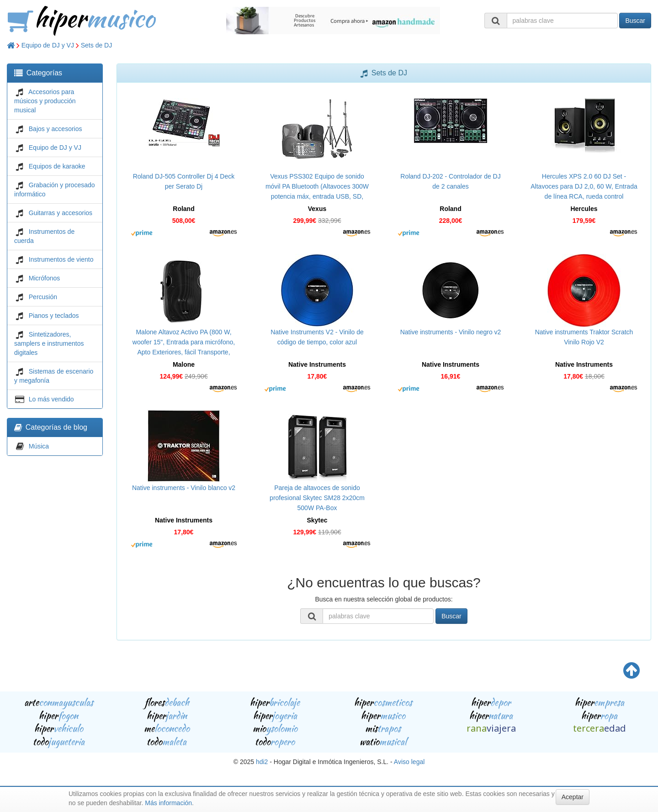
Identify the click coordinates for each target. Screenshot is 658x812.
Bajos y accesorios (56, 129)
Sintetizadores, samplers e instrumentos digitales (49, 343)
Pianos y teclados (54, 316)
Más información (168, 803)
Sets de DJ (96, 45)
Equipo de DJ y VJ (48, 45)
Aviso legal (409, 762)
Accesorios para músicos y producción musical (45, 101)
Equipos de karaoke (57, 166)
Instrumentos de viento (61, 259)
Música (39, 446)
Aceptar (573, 797)
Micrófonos (44, 278)
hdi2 (262, 762)
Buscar (635, 21)
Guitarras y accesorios (61, 213)
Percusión (43, 297)
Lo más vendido (51, 399)
